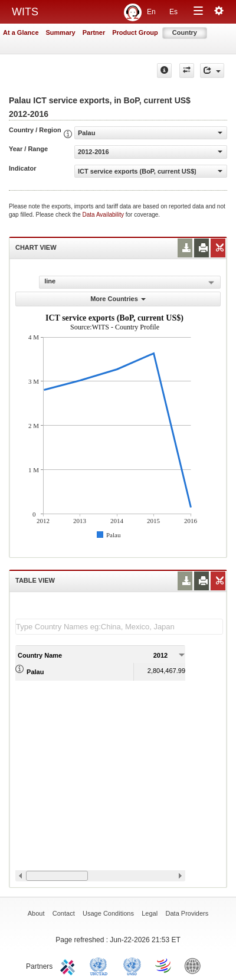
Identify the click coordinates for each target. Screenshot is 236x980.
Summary (61, 32)
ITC (70, 965)
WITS (25, 12)
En (151, 12)
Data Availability (104, 215)
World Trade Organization (164, 965)
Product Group (135, 32)
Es (173, 12)
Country (185, 32)
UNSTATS (132, 965)
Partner (94, 32)
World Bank (195, 965)
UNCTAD (101, 965)
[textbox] (119, 627)
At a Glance (21, 32)
